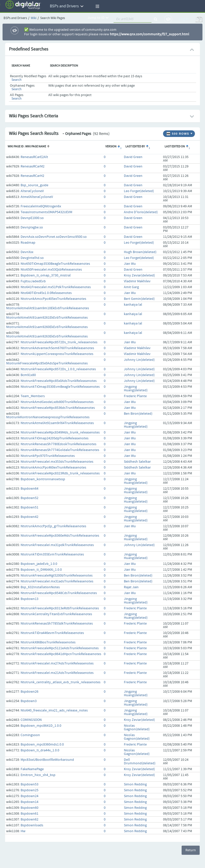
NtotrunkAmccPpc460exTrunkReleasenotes (53, 468)
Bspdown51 (30, 507)
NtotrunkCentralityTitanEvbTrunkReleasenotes (56, 614)
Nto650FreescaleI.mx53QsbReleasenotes (51, 270)
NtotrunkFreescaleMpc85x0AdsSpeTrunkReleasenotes (47, 363)
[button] (97, 6)
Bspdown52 (30, 498)
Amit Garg (131, 287)
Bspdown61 (30, 814)
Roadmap (28, 243)
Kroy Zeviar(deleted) (139, 275)
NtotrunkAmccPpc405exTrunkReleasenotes (53, 299)
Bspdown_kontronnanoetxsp (43, 479)
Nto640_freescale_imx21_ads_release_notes (54, 710)
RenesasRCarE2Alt (34, 157)
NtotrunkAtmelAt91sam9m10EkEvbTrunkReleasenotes (48, 308)
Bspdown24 (30, 796)
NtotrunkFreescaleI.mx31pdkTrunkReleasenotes (57, 545)
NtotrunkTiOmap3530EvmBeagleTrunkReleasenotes (60, 387)
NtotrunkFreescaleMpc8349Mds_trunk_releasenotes (60, 432)
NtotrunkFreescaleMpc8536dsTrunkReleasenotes (58, 408)
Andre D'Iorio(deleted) (141, 212)
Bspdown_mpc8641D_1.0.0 (41, 726)
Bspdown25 (30, 790)
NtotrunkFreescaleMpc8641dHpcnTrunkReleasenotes (61, 654)
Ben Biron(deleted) (138, 414)
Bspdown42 (30, 517)
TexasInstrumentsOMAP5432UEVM (46, 212)
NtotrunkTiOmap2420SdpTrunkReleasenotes (55, 438)
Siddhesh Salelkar (137, 462)
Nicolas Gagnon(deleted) (137, 727)
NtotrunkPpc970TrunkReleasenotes (48, 456)
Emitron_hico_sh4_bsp (38, 775)
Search (17, 80)
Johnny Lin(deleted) (139, 360)
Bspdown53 (30, 784)
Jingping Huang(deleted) (136, 389)
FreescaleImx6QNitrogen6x (41, 206)
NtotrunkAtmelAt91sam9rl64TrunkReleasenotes (57, 423)
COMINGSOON (31, 720)
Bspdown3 (29, 701)
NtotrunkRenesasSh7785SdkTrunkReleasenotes (57, 624)
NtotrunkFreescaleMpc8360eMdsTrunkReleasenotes (60, 536)
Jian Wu (130, 264)
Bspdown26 (30, 692)
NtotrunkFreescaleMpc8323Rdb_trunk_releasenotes (60, 473)
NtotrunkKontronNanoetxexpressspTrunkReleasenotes (48, 417)
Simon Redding (135, 784)
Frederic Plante (135, 396)
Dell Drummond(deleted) (140, 762)
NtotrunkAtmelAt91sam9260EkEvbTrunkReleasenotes (47, 327)
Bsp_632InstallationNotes (40, 587)
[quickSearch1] (133, 19)
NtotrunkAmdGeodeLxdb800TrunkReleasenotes (57, 402)
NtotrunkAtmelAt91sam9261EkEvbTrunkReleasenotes (47, 318)
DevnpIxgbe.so (32, 227)
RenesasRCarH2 (32, 176)
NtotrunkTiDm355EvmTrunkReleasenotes (52, 554)
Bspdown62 (30, 819)
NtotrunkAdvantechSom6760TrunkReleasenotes (57, 348)
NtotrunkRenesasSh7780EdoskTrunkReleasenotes (58, 444)
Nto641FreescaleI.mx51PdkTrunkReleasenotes (56, 287)
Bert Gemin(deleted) (139, 299)
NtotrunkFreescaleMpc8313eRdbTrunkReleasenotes (60, 608)
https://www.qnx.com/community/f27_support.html (150, 34)
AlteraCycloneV (32, 191)
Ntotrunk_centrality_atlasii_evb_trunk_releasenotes (61, 682)
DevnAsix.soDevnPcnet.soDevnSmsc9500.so (54, 237)
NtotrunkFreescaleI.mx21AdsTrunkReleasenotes (57, 673)
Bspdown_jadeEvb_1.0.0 (39, 564)
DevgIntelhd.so (32, 258)
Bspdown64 (30, 489)
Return (191, 850)
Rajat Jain (131, 587)
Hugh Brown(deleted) (140, 252)
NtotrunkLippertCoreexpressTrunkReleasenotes (57, 354)
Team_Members (33, 396)
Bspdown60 (30, 808)
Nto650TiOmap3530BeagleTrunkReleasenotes (55, 264)
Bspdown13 (30, 599)
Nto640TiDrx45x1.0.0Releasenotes (46, 293)
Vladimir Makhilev (137, 281)
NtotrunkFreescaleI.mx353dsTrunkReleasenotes (57, 462)
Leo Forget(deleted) (139, 191)
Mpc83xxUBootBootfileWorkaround (47, 760)
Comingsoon (30, 735)
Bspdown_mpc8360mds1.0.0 (42, 745)
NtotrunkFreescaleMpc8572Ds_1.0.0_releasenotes (58, 369)
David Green (133, 157)
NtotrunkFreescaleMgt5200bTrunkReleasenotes (57, 576)
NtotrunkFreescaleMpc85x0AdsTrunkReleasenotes (59, 381)
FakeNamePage (32, 769)
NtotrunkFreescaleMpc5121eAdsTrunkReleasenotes (60, 648)
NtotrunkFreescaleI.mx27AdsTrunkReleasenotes (57, 663)
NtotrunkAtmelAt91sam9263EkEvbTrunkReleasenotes (47, 336)
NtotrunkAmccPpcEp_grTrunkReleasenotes (53, 526)
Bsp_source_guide (34, 185)
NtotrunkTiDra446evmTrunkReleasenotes (52, 633)
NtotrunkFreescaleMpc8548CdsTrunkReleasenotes (59, 593)
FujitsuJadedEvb (33, 281)
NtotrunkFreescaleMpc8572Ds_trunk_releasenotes (59, 342)
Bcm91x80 (28, 375)
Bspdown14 (30, 802)
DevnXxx (27, 252)
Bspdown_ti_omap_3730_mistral (46, 275)
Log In (184, 19)
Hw (23, 831)
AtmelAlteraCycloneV (37, 197)
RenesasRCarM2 (33, 166)
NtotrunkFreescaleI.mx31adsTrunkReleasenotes (57, 581)
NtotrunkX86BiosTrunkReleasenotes (48, 642)
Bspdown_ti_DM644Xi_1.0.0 (41, 570)
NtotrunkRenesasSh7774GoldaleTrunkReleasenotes (60, 450)
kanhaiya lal (133, 305)
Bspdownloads (32, 825)
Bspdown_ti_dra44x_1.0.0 (40, 750)
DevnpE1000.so (32, 218)
